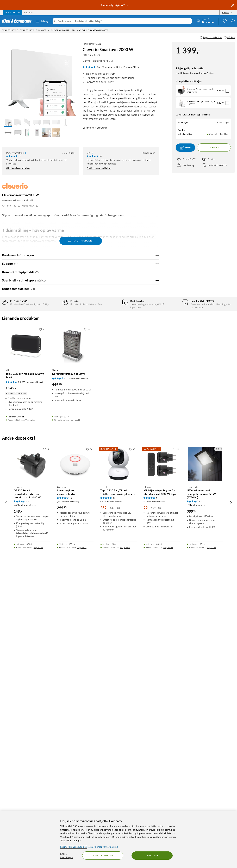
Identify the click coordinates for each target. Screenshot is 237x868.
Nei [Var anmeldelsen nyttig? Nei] (154, 381)
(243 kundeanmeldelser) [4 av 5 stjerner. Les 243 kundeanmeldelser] (68, 799)
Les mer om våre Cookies (73, 847)
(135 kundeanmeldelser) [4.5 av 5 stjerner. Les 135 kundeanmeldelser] (154, 799)
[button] (8, 123)
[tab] (12, 13)
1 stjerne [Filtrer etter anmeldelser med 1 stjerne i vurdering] (54, 336)
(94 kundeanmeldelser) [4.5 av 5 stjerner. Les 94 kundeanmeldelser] (79, 676)
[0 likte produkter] (225, 21)
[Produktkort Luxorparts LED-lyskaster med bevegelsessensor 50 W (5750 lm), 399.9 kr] (205, 762)
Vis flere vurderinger (81, 568)
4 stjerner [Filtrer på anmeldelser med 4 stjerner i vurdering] (55, 320)
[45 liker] (229, 38)
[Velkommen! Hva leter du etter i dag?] (124, 21)
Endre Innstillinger (67, 856)
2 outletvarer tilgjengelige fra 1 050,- (195, 73)
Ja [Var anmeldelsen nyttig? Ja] (147, 381)
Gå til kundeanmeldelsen (18, 168)
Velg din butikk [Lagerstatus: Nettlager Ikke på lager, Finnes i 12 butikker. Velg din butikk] (185, 134)
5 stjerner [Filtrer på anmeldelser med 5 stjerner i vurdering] (55, 314)
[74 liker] (89, 746)
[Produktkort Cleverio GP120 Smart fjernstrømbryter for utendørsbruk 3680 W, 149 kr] (32, 762)
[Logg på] (206, 21)
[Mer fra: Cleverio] (15, 188)
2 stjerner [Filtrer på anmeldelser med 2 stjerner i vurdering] (55, 330)
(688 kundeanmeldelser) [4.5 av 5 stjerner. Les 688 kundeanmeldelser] (25, 802)
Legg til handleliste (211, 38)
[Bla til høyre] (231, 800)
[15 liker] (176, 746)
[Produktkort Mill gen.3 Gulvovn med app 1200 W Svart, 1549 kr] (25, 643)
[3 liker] (41, 626)
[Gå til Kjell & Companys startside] (18, 21)
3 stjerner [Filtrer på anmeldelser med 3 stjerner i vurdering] (55, 325)
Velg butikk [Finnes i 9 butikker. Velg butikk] (76, 717)
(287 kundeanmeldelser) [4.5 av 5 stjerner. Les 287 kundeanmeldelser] (111, 799)
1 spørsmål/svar (132, 67)
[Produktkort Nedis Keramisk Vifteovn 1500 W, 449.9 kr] (72, 643)
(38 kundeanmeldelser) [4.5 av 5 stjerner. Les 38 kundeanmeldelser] (32, 679)
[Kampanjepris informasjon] (118, 805)
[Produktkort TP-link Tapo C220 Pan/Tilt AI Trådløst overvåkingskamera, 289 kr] (119, 762)
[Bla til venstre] (6, 800)
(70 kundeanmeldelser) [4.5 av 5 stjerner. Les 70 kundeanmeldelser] (197, 802)
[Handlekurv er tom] (233, 21)
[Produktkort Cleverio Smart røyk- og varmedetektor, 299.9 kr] (75, 762)
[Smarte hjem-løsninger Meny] (49, 30)
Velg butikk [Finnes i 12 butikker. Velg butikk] (30, 717)
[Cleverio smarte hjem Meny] (78, 30)
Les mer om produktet (96, 128)
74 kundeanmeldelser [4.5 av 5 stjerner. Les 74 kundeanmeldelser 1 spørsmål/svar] (112, 67)
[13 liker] (87, 626)
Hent (185, 148)
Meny (42, 21)
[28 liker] (46, 746)
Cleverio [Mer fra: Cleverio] (96, 55)
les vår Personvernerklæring (103, 847)
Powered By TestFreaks (145, 558)
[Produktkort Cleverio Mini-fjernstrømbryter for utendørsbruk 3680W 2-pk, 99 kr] (162, 762)
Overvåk (214, 147)
